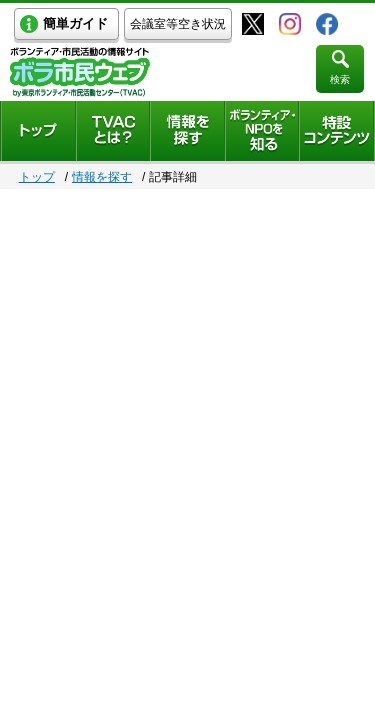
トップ (37, 177)
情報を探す (102, 177)
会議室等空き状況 (178, 24)
